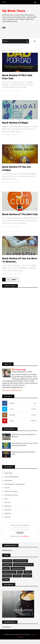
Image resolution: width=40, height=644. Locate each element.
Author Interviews (11, 481)
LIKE (35, 408)
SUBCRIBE (33, 425)
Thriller (7, 522)
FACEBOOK (12, 408)
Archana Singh (20, 374)
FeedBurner (25, 541)
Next (15, 284)
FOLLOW (34, 413)
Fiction (7, 492)
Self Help (8, 514)
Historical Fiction (11, 500)
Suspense (8, 518)
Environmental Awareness (14, 488)
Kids (6, 503)
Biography (8, 485)
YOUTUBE (12, 425)
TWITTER (11, 414)
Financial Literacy (11, 496)
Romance (8, 510)
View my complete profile (12, 395)
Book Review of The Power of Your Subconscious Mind (25, 449)
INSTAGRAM (12, 419)
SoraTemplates (16, 639)
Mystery (7, 507)
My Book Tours (14, 11)
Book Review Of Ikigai (15, 123)
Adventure (8, 478)
